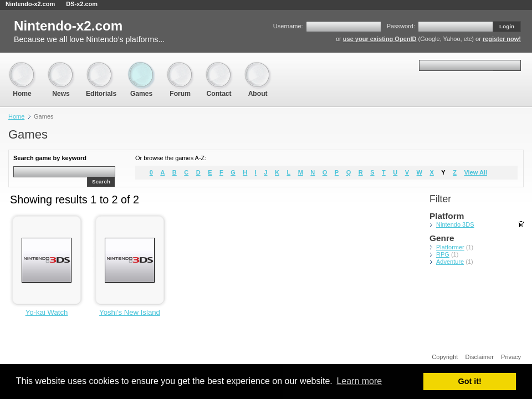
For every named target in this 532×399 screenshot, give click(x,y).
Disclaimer (480, 357)
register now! (502, 39)
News (61, 67)
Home (22, 67)
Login (507, 26)
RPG (443, 254)
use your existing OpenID (380, 39)
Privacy (511, 357)
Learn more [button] (359, 381)
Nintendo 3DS (455, 224)
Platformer (450, 247)
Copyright (445, 357)
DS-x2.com (82, 4)
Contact (219, 67)
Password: (401, 26)
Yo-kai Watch (47, 312)
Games (141, 67)
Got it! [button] (470, 381)
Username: (288, 26)
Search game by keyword (50, 158)
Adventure (450, 262)
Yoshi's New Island (130, 312)
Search (101, 181)
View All (475, 172)
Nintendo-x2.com (30, 4)
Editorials (101, 67)
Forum (180, 67)
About (258, 67)
